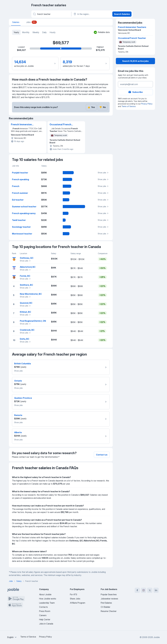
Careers (43, 615)
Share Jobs (75, 599)
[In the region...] (92, 14)
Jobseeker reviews (109, 599)
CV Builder (105, 607)
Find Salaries (106, 603)
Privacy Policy (147, 104)
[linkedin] (156, 590)
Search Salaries (122, 14)
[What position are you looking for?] (51, 14)
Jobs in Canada (46, 624)
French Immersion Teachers (21, 125)
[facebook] (137, 590)
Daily (44, 32)
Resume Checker (109, 611)
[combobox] (12, 637)
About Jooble (45, 594)
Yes (91, 107)
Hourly (53, 32)
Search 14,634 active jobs (135, 61)
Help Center (45, 619)
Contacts (43, 607)
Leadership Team (47, 603)
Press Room (45, 611)
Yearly (16, 32)
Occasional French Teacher (60, 125)
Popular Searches (109, 594)
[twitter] (150, 590)
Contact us (102, 455)
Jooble (157, 637)
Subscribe (135, 92)
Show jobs (103, 173)
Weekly (36, 32)
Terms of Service (129, 106)
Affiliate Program (78, 603)
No (103, 107)
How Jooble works (48, 599)
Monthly (26, 32)
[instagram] (144, 590)
